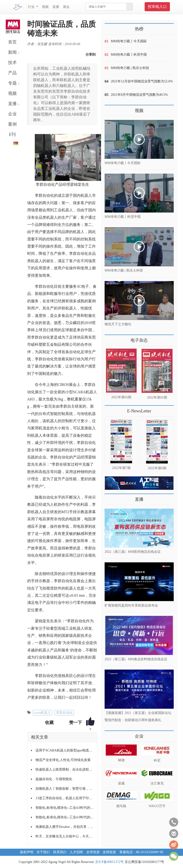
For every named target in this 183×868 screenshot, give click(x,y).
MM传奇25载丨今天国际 (129, 41)
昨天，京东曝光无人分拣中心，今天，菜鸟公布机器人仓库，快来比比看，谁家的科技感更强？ (65, 836)
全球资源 (93, 852)
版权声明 (27, 852)
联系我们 (60, 852)
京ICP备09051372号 (109, 862)
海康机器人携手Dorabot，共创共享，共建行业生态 (65, 827)
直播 (56, 7)
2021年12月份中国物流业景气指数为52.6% (142, 81)
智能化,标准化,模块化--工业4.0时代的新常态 (65, 808)
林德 (121, 760)
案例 (12, 124)
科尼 (157, 760)
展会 (66, 7)
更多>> (109, 338)
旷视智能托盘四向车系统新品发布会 (131, 605)
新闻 (12, 52)
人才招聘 (76, 852)
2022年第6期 (157, 468)
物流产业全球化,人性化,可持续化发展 (63, 760)
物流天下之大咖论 (118, 324)
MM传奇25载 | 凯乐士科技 (130, 68)
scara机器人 (43, 713)
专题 (12, 83)
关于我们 (43, 852)
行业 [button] (32, 7)
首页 (12, 42)
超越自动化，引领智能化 (54, 779)
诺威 (121, 783)
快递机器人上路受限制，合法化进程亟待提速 (65, 769)
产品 (12, 73)
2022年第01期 (157, 397)
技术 (12, 63)
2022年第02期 (121, 397)
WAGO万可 (157, 806)
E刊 (13, 134)
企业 (12, 114)
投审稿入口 (157, 7)
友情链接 (109, 852)
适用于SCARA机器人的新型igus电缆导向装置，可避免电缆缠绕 (65, 750)
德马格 (121, 806)
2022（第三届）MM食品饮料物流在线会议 (136, 659)
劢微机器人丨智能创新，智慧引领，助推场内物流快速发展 (65, 789)
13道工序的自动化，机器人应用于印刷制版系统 (65, 798)
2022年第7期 (121, 468)
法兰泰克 (157, 783)
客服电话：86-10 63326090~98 (141, 852)
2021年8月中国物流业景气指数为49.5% (139, 95)
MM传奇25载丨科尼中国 (129, 55)
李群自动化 (64, 713)
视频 (45, 7)
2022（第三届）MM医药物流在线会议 (133, 552)
